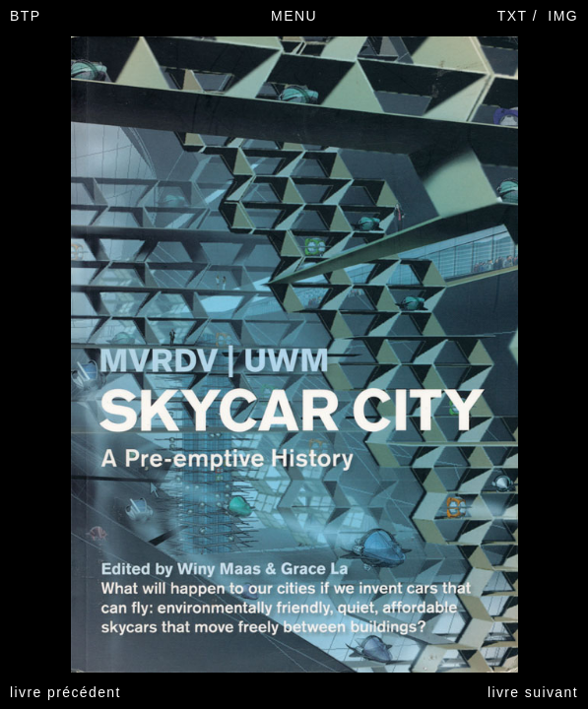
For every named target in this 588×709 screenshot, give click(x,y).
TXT (513, 16)
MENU (294, 16)
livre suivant (533, 692)
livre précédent (65, 692)
